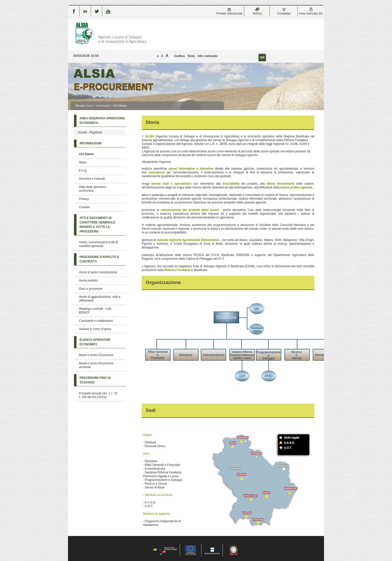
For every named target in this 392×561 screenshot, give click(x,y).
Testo (191, 56)
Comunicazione (155, 469)
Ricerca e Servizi (156, 484)
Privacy (84, 199)
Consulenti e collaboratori (96, 321)
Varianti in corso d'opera (95, 329)
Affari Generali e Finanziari (162, 465)
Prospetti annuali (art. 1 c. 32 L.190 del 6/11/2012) (98, 395)
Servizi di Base (155, 487)
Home (89, 106)
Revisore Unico (155, 446)
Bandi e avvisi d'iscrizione (96, 355)
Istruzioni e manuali (92, 179)
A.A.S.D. (150, 502)
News (83, 162)
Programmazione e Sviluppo (164, 480)
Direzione (151, 461)
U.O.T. (149, 506)
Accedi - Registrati (90, 132)
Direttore (150, 442)
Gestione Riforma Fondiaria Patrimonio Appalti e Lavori (162, 474)
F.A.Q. (83, 171)
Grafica (180, 56)
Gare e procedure (91, 289)
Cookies (84, 207)
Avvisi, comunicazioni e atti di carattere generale (98, 244)
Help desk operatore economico (92, 189)
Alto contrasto (208, 56)
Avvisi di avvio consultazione (98, 272)
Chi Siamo (86, 154)
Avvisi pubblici (88, 280)
